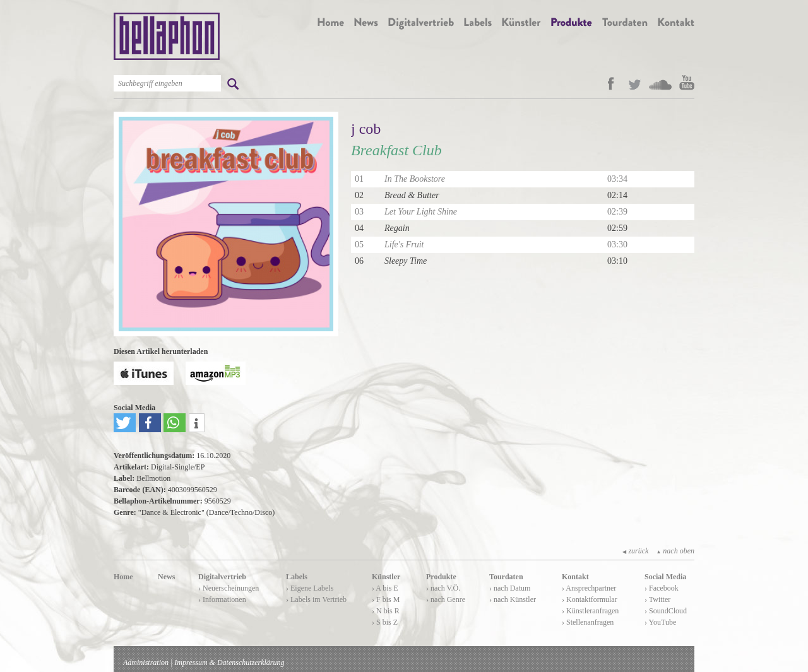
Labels (297, 577)
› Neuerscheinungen (229, 588)
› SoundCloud (666, 611)
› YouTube (660, 622)
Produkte (441, 577)
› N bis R (386, 611)
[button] (125, 423)
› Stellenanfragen (588, 622)
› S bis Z (385, 622)
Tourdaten (506, 577)
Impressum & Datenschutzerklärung (229, 663)
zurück (635, 551)
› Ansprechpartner (589, 588)
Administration (146, 663)
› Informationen (222, 599)
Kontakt (575, 577)
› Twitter (657, 599)
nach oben (675, 551)
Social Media (665, 577)
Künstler (386, 577)
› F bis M (386, 599)
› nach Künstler (513, 599)
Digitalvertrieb (222, 577)
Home (123, 577)
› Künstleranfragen (590, 611)
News (166, 577)
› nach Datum (510, 588)
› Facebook (662, 588)
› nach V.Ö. (443, 588)
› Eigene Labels (310, 588)
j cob (366, 129)
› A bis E (385, 588)
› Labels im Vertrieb (316, 599)
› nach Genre (446, 599)
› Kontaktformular (590, 599)
